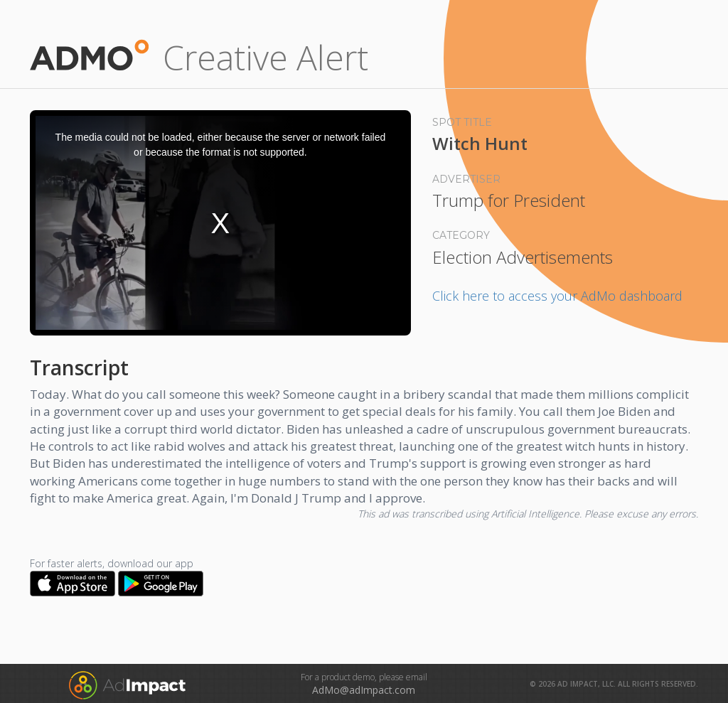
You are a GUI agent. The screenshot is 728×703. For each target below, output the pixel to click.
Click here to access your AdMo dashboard (557, 296)
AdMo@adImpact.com (364, 690)
